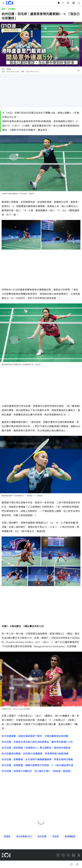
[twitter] (79, 855)
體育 (3, 9)
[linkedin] (74, 855)
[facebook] (58, 855)
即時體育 (12, 9)
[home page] (9, 3)
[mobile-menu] (3, 3)
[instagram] (63, 855)
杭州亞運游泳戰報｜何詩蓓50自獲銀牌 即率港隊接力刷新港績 (35, 754)
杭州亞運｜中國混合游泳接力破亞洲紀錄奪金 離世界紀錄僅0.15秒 (37, 742)
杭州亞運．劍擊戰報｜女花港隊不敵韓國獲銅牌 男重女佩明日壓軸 (37, 759)
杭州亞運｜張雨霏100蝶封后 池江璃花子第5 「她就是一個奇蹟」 (37, 771)
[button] (78, 70)
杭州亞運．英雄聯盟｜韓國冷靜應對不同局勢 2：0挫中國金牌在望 (37, 765)
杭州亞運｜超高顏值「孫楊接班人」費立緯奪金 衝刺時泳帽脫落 (36, 748)
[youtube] (68, 855)
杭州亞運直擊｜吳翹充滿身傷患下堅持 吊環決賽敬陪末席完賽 (35, 736)
